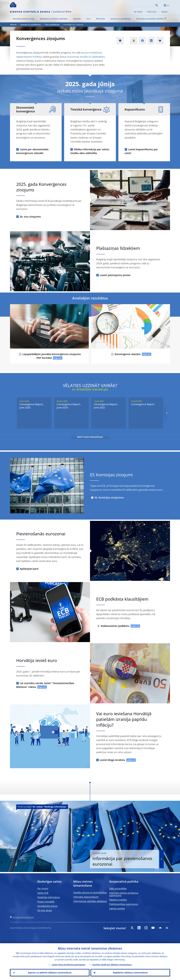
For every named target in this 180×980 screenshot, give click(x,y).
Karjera (164, 12)
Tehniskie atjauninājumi (86, 897)
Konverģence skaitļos (128, 354)
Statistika (77, 19)
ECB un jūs (152, 12)
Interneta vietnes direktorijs (23, 917)
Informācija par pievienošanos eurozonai (124, 859)
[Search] (142, 5)
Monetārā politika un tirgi (24, 19)
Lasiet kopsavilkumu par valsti (141, 151)
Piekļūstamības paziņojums (124, 904)
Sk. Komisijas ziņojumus (109, 498)
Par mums (138, 12)
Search (157, 5)
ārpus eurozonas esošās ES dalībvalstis (82, 57)
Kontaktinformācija (47, 906)
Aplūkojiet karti (29, 569)
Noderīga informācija (49, 897)
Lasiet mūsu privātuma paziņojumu (68, 965)
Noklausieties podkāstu (115, 626)
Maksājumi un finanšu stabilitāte (54, 19)
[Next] (167, 413)
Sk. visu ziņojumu (30, 217)
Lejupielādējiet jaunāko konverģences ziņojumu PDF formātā (52, 356)
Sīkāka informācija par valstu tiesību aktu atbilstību (90, 151)
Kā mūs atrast (45, 910)
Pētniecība (100, 19)
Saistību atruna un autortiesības (90, 892)
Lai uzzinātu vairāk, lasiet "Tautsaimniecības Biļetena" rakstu (45, 685)
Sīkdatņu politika (118, 900)
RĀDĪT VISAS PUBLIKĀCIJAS (90, 437)
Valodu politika (117, 908)
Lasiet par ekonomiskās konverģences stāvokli (32, 151)
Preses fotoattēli (46, 902)
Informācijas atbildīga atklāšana (90, 901)
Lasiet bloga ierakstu (112, 760)
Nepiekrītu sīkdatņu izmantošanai (130, 973)
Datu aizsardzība (118, 888)
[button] (161, 5)
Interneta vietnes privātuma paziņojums (124, 894)
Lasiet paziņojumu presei (115, 275)
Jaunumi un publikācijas (121, 19)
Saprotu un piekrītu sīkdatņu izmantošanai (50, 973)
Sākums (13, 25)
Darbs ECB (43, 893)
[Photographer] (168, 228)
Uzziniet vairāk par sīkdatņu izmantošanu (112, 965)
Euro (88, 19)
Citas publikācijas (52, 25)
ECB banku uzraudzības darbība (152, 19)
